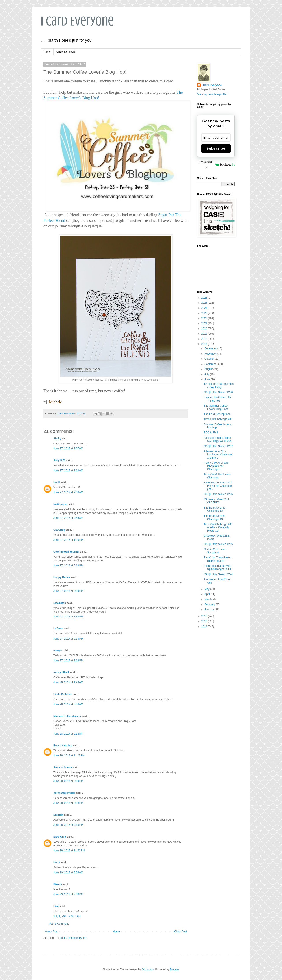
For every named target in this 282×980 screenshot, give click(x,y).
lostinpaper (60, 504)
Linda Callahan (63, 694)
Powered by (217, 165)
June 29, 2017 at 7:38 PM (68, 894)
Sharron (58, 815)
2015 (205, 621)
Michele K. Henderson (67, 716)
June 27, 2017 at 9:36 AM (68, 492)
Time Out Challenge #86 (218, 419)
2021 (205, 323)
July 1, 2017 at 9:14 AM (67, 916)
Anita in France (63, 767)
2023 (205, 313)
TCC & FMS (211, 433)
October (210, 359)
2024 (205, 308)
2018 (205, 339)
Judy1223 (59, 460)
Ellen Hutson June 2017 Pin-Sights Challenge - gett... (219, 486)
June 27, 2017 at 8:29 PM (68, 591)
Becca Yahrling (63, 746)
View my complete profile (212, 94)
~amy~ (58, 651)
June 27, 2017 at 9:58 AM (68, 518)
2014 (205, 627)
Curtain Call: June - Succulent (215, 551)
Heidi (57, 482)
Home (47, 52)
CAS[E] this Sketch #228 (218, 392)
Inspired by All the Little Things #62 (217, 399)
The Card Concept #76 (217, 414)
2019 (205, 334)
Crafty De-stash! (66, 52)
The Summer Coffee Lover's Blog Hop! (216, 407)
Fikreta (58, 884)
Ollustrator (148, 969)
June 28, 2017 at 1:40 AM (68, 682)
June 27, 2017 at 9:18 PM (68, 660)
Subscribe (216, 148)
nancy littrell (61, 672)
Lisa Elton (60, 603)
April (207, 594)
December (211, 348)
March (209, 599)
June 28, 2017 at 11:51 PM (69, 850)
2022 (205, 318)
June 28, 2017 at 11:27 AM (69, 755)
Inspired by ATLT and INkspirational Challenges (216, 466)
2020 (205, 329)
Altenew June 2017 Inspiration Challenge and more (218, 455)
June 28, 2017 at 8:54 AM (68, 704)
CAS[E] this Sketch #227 (218, 446)
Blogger (174, 969)
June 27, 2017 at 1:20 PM (68, 540)
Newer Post (51, 932)
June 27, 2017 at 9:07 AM (68, 448)
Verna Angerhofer (64, 793)
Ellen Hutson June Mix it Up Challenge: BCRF (218, 567)
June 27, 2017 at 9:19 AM (68, 470)
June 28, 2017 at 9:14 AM (68, 734)
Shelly (57, 439)
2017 (205, 344)
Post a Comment (59, 924)
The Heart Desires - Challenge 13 (215, 509)
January (210, 610)
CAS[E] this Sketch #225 (218, 544)
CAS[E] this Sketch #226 (218, 494)
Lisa (56, 906)
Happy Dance (62, 577)
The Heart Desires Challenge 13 (214, 517)
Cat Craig (59, 530)
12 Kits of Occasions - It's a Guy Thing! (219, 385)
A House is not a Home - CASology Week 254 (218, 439)
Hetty (57, 862)
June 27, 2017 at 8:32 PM (68, 617)
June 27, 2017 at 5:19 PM (68, 565)
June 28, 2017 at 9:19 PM (68, 825)
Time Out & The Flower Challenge (217, 476)
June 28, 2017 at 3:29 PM (68, 781)
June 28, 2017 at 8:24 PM (68, 803)
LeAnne (58, 629)
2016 (205, 616)
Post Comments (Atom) (73, 938)
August (209, 369)
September (211, 364)
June (208, 379)
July (207, 374)
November (211, 354)
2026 (205, 298)
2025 (205, 303)
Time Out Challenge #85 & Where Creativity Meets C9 (218, 527)
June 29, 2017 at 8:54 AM (68, 872)
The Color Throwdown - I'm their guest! (218, 559)
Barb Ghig (60, 837)
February (210, 604)
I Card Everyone (77, 21)
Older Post (181, 932)
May (207, 589)
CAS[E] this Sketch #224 (218, 574)
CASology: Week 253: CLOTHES (217, 501)
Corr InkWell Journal (66, 552)
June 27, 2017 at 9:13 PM (68, 639)
